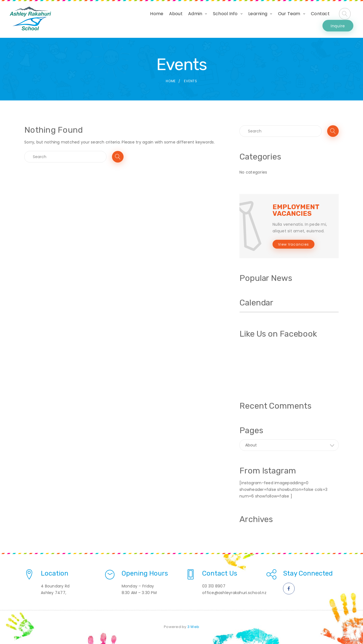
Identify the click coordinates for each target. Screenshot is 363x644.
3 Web (193, 627)
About (141, 19)
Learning (223, 19)
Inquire (338, 19)
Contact (285, 19)
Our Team (254, 19)
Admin (160, 19)
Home (122, 19)
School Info (190, 19)
